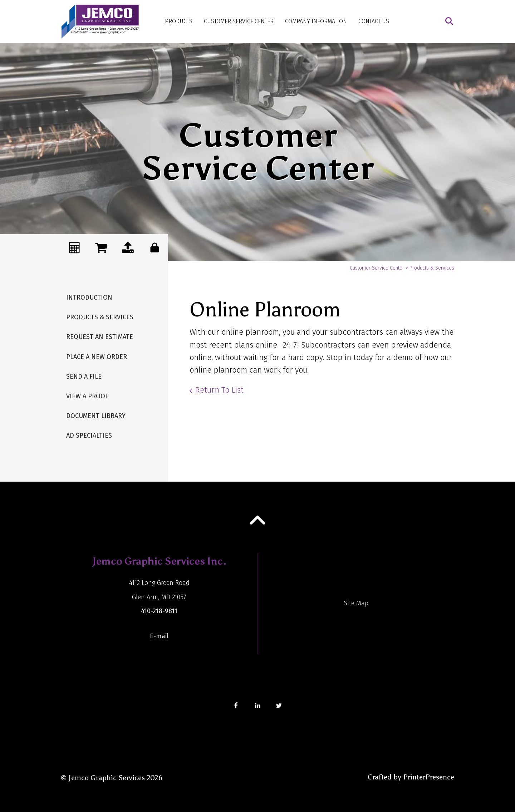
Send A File (84, 377)
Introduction (89, 297)
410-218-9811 (159, 611)
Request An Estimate (100, 337)
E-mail (159, 636)
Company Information (316, 21)
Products (179, 21)
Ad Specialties (89, 435)
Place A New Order (97, 357)
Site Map (356, 603)
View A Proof (87, 396)
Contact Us (374, 21)
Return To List (219, 390)
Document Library (96, 416)
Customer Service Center (239, 21)
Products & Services (100, 317)
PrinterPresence (429, 777)
